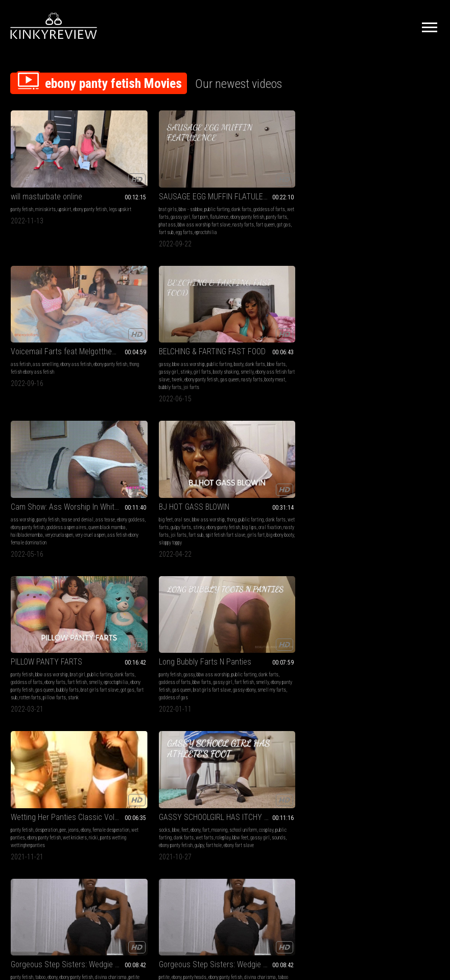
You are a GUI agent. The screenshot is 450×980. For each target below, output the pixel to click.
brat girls (129, 188)
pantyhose (152, 605)
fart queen (208, 211)
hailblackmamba (91, 344)
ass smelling (266, 188)
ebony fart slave (189, 494)
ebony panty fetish (90, 188)
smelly (364, 203)
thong (193, 329)
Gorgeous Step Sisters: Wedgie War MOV (390, 458)
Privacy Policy (263, 866)
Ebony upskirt (253, 592)
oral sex (144, 329)
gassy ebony (392, 352)
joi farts (385, 219)
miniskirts (45, 188)
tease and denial (77, 329)
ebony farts (312, 337)
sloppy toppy (170, 360)
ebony (86, 471)
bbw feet (157, 486)
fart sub (144, 219)
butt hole (66, 769)
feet (147, 471)
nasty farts (186, 211)
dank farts (203, 188)
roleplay (140, 486)
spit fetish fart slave (187, 352)
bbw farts (362, 196)
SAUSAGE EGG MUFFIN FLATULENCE (170, 175)
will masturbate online (46, 175)
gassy (346, 188)
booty (420, 188)
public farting (179, 188)
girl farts (416, 196)
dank (368, 635)
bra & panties (372, 605)
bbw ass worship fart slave (147, 211)
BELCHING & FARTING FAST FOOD (390, 175)
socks (126, 471)
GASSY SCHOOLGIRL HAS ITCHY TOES (170, 458)
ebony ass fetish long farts (61, 777)
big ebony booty (143, 360)
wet (344, 605)
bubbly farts (364, 219)
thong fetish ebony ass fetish (282, 196)
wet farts (163, 196)
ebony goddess (37, 337)
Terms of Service (194, 866)
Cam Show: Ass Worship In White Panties (60, 316)
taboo (260, 471)
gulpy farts (187, 337)
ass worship (23, 329)
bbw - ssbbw (152, 188)
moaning (181, 471)
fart (168, 471)
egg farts (162, 219)
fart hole (164, 494)
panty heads (377, 471)
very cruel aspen (56, 352)
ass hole (28, 628)
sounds (195, 486)
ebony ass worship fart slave (52, 635)
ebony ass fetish (296, 188)
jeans (73, 471)
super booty (164, 620)
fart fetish (241, 344)
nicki (33, 486)
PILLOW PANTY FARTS (267, 316)
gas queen (386, 211)
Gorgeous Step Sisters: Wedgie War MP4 (280, 458)
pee (63, 471)
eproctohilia (183, 219)
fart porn (204, 196)
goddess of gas (355, 360)
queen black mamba (54, 344)
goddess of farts (136, 196)
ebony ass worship (194, 620)
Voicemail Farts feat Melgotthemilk (280, 175)
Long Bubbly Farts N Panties (387, 316)
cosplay (144, 478)
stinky (400, 196)
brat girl (298, 329)
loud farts (68, 628)
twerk (431, 203)
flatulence (130, 203)
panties (418, 605)
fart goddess (133, 628)
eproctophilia (279, 344)
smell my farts (419, 352)
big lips (163, 344)
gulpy (150, 494)
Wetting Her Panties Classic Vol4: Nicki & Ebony (60, 458)
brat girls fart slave (295, 352)
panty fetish (22, 188)
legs (259, 605)
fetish (16, 605)
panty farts (187, 203)
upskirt (64, 188)
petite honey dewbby (270, 478)
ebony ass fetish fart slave (398, 203)
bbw (137, 471)
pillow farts (292, 360)
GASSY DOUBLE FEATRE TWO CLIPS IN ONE (60, 733)
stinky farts (76, 620)
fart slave (47, 769)
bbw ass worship (370, 188)
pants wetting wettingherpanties (70, 486)
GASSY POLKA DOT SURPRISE (169, 592)
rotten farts (268, 360)
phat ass (208, 203)
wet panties (46, 478)
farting (38, 746)
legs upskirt (22, 196)
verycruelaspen (25, 352)
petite (346, 471)
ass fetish (241, 188)
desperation (46, 471)
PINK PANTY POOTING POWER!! (390, 592)
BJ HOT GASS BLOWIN (156, 316)
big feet (127, 329)
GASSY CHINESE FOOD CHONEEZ (60, 592)
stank (311, 360)
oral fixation (184, 344)
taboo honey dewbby (380, 478)
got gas (127, 219)
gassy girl (184, 196)
